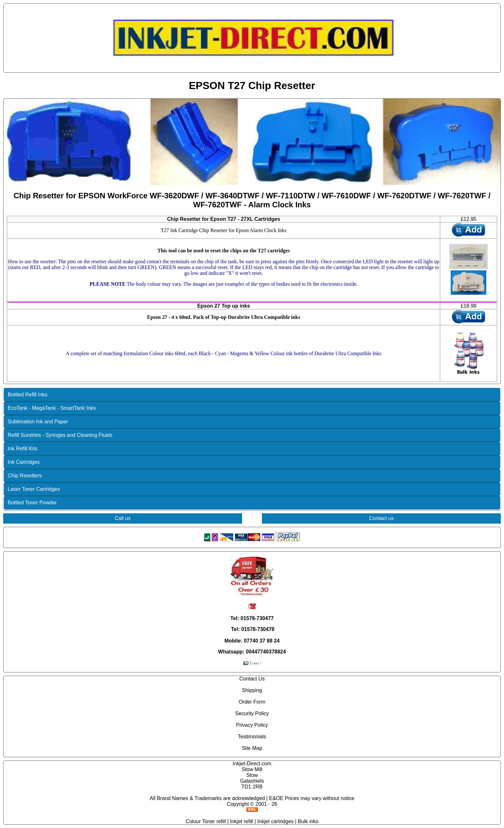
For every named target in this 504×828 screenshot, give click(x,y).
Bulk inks (308, 821)
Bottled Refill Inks (28, 395)
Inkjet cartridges (276, 821)
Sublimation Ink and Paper (38, 422)
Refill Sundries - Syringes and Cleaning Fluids (60, 435)
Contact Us (252, 679)
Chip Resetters (25, 476)
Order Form (252, 702)
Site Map (252, 748)
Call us (123, 518)
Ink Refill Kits (22, 449)
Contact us (381, 518)
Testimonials (252, 737)
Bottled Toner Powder (32, 503)
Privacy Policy (252, 725)
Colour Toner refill (206, 821)
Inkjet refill (242, 821)
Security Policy (252, 713)
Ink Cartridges (24, 462)
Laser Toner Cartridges (34, 489)
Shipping (252, 690)
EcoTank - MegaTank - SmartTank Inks (52, 408)
